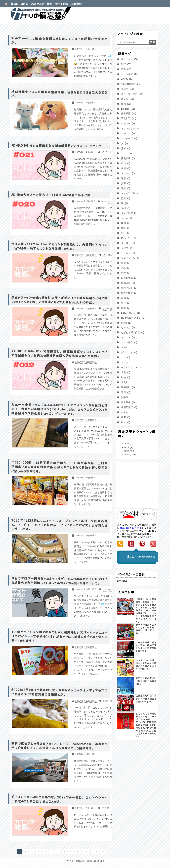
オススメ (128, 337)
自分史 (127, 412)
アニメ (127, 153)
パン (125, 357)
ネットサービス (132, 94)
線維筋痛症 (129, 293)
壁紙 (125, 198)
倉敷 (125, 372)
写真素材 (76, 4)
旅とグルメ (38, 4)
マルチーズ (129, 138)
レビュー (128, 123)
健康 (125, 263)
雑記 (50, 4)
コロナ (127, 89)
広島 (126, 69)
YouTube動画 (131, 84)
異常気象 (128, 402)
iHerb (126, 323)
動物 (125, 377)
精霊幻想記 (129, 407)
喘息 (125, 178)
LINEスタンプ (130, 313)
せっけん (128, 327)
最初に (15, 4)
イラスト (128, 243)
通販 (125, 188)
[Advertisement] (142, 485)
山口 (125, 163)
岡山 (125, 223)
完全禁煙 (128, 113)
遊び (125, 303)
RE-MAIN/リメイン (133, 318)
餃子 (125, 422)
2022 (127, 451)
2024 (127, 444)
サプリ (127, 248)
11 (86, 851)
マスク (127, 362)
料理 (125, 273)
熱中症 (127, 397)
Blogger (128, 109)
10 (78, 851)
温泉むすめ (129, 278)
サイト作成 (62, 4)
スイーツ (128, 173)
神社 (125, 233)
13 (96, 851)
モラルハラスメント (133, 367)
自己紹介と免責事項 (131, 528)
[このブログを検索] (133, 42)
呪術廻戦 (128, 387)
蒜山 (125, 298)
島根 (125, 168)
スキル (127, 347)
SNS (125, 208)
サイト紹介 (129, 342)
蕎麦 (125, 417)
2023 (127, 447)
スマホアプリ (130, 193)
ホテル (127, 99)
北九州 (127, 382)
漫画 (126, 104)
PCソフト (128, 238)
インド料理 (129, 213)
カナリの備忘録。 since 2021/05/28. (85, 861)
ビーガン (128, 253)
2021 (127, 455)
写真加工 (128, 118)
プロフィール (130, 258)
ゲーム (127, 218)
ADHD (25, 4)
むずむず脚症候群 (132, 332)
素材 (125, 148)
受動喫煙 (128, 158)
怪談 (125, 228)
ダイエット (129, 352)
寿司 (125, 392)
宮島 (125, 268)
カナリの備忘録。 (85, 14)
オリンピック (130, 128)
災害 (125, 183)
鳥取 (125, 308)
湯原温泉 (128, 283)
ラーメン (128, 133)
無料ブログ (129, 288)
